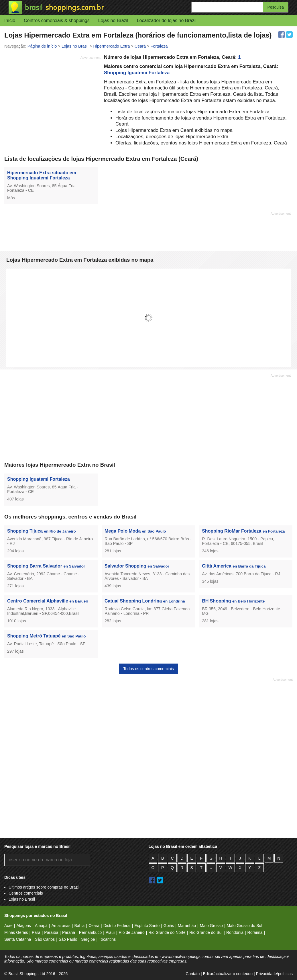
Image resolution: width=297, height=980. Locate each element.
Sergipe (88, 939)
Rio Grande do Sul (206, 932)
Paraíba (51, 932)
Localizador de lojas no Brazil (167, 20)
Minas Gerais (16, 932)
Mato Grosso (211, 926)
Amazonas (61, 926)
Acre (8, 926)
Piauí (110, 932)
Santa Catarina (18, 939)
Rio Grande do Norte (167, 932)
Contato (193, 974)
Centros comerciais (26, 893)
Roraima (255, 932)
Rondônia (235, 932)
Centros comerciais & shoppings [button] (57, 20)
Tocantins (107, 939)
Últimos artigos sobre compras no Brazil (44, 887)
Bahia (79, 926)
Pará (36, 932)
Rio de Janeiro (131, 932)
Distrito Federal (117, 926)
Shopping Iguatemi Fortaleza (137, 73)
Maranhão (187, 926)
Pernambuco (90, 932)
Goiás (169, 926)
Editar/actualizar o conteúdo (228, 974)
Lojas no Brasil (22, 899)
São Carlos (45, 939)
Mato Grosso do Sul (245, 926)
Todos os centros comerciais (148, 669)
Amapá (41, 926)
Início (10, 20)
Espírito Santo (147, 926)
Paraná (69, 932)
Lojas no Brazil (113, 20)
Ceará (94, 926)
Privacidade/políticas (274, 974)
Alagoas (24, 926)
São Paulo (68, 939)
